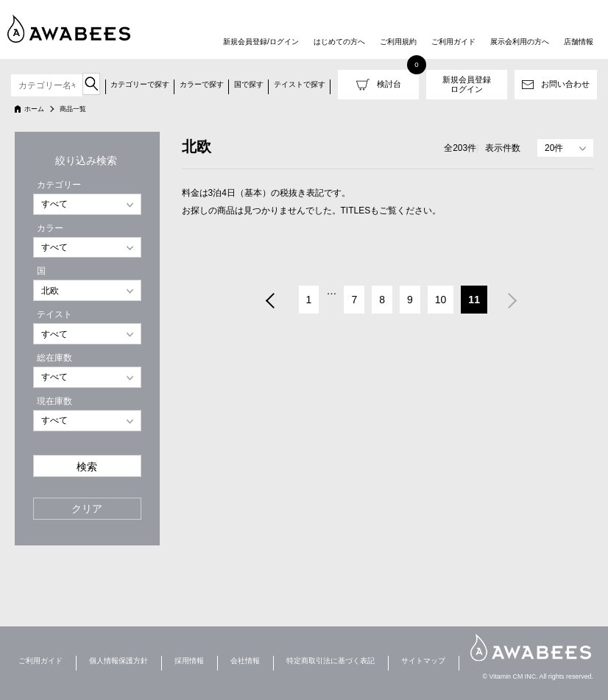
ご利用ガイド (453, 42)
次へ (513, 302)
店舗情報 (579, 42)
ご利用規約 (398, 42)
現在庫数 (54, 401)
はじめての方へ (339, 42)
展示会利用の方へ (520, 42)
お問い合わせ (565, 84)
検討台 (389, 84)
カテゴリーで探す (140, 84)
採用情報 (189, 661)
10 (441, 300)
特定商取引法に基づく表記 (330, 661)
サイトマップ (423, 661)
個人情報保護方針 (119, 661)
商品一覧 (73, 109)
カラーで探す (202, 84)
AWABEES (531, 647)
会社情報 (245, 661)
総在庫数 (54, 358)
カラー (50, 228)
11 (474, 300)
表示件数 (503, 148)
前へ (269, 302)
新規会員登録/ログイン (261, 42)
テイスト (54, 314)
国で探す (249, 84)
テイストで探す (300, 84)
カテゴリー (59, 185)
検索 (87, 467)
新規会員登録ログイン (467, 84)
